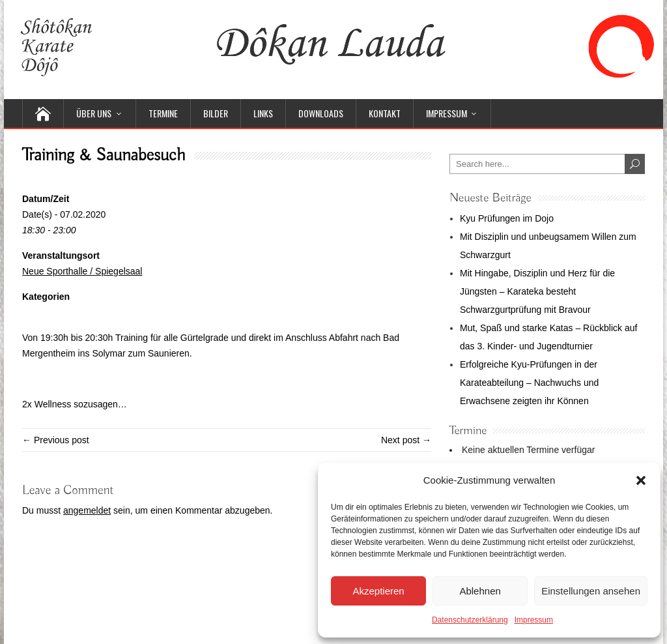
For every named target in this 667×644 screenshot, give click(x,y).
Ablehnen (480, 591)
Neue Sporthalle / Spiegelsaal (82, 271)
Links (263, 113)
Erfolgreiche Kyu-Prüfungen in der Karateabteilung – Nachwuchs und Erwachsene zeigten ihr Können (529, 383)
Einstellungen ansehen (591, 591)
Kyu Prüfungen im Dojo (507, 218)
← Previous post (56, 440)
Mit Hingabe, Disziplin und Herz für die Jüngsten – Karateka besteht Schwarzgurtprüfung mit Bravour (537, 291)
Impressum (534, 620)
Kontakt (385, 113)
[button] (641, 480)
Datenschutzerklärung (470, 620)
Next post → (406, 440)
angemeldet (87, 510)
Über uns (94, 113)
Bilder (216, 113)
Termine (163, 113)
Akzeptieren (378, 591)
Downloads (321, 113)
